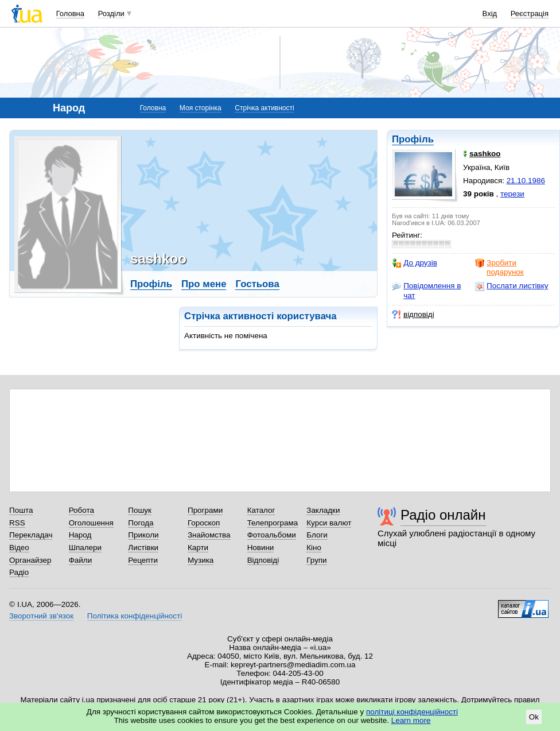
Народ (80, 535)
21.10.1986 (526, 181)
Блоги (317, 535)
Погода (141, 523)
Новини (261, 548)
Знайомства (209, 535)
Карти (198, 548)
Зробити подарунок (499, 267)
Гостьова (257, 284)
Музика (201, 560)
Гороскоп (204, 523)
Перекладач (31, 535)
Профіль (413, 139)
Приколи (143, 535)
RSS (17, 523)
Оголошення (91, 523)
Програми (205, 510)
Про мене (204, 284)
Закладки (323, 510)
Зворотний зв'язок (41, 616)
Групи (316, 560)
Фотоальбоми (272, 535)
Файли (81, 560)
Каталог (261, 510)
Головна (70, 13)
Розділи (111, 13)
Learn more (411, 720)
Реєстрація (530, 13)
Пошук (140, 510)
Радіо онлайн (443, 515)
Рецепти (143, 560)
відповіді (413, 315)
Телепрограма (273, 523)
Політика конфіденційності (135, 616)
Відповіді (263, 560)
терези (512, 194)
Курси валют (329, 523)
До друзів (415, 263)
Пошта (21, 510)
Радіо (19, 572)
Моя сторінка (201, 108)
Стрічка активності (264, 108)
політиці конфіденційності (412, 712)
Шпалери (85, 548)
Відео (19, 548)
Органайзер (30, 560)
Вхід (490, 13)
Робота (81, 510)
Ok (534, 717)
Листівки (143, 548)
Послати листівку (512, 286)
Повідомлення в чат (426, 290)
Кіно (314, 548)
